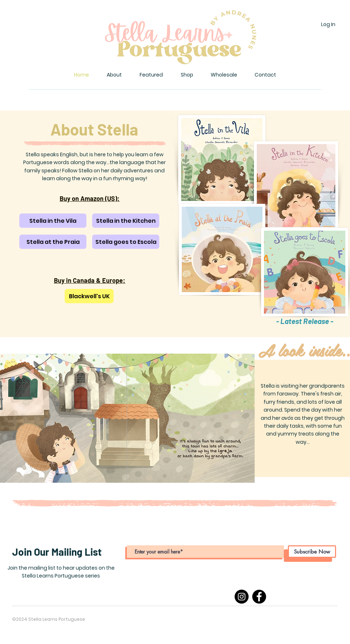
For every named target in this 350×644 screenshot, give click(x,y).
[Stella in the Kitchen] (126, 221)
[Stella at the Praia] (53, 242)
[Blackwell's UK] (89, 296)
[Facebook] (259, 597)
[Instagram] (242, 597)
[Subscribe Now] (312, 552)
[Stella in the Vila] (53, 221)
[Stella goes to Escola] (126, 242)
